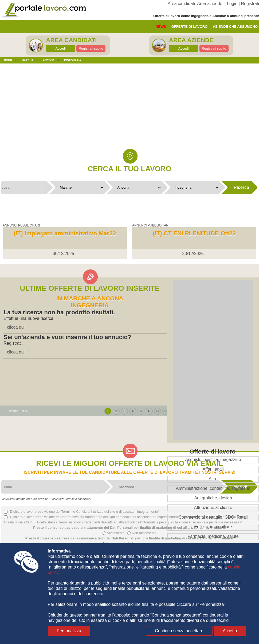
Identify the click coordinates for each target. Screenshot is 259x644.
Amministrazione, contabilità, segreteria (213, 488)
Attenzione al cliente (213, 508)
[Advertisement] (129, 110)
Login (232, 4)
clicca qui (16, 327)
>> (157, 411)
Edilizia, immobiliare (213, 527)
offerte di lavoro (190, 27)
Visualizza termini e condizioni (71, 499)
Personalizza (69, 631)
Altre (213, 479)
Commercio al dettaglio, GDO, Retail (213, 517)
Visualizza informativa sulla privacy (24, 499)
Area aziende (210, 4)
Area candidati (181, 4)
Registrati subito (91, 48)
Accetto (230, 631)
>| (166, 411)
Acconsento (114, 533)
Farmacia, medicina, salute (213, 536)
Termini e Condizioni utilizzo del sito (88, 512)
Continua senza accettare (179, 631)
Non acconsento (142, 533)
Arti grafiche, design (213, 498)
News (161, 27)
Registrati (250, 4)
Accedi (60, 48)
